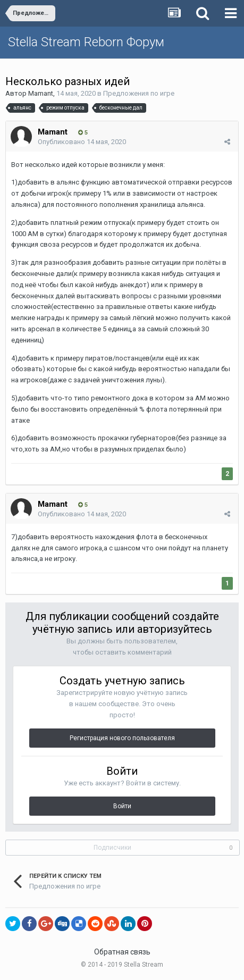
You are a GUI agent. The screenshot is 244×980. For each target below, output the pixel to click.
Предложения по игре (139, 93)
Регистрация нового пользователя (122, 738)
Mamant (41, 93)
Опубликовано (82, 142)
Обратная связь (122, 952)
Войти (122, 806)
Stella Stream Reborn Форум (86, 42)
